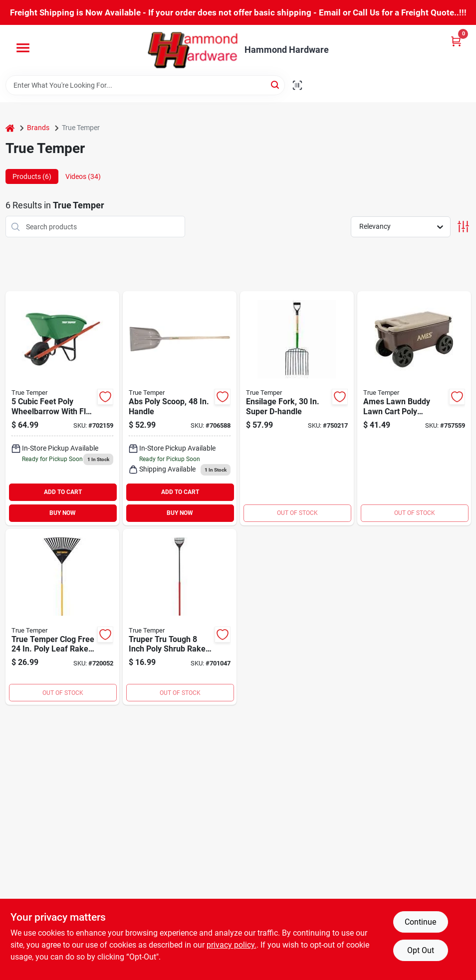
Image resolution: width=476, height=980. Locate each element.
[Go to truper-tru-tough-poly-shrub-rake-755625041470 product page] (180, 617)
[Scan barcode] (297, 85)
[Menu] (23, 48)
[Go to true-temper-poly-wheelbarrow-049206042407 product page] (62, 408)
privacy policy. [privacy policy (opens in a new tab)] (232, 945)
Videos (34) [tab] (83, 176)
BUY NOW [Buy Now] (63, 513)
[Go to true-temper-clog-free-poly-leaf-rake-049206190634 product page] (62, 617)
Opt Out (421, 950)
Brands (38, 128)
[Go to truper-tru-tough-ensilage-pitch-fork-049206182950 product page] (297, 408)
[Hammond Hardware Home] (193, 50)
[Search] (276, 84)
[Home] (10, 128)
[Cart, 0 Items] (456, 41)
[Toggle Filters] (463, 227)
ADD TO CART (63, 492)
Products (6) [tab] (32, 176)
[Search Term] (145, 85)
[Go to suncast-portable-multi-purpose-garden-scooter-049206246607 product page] (414, 408)
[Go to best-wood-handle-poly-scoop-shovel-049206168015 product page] (180, 408)
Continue (420, 922)
